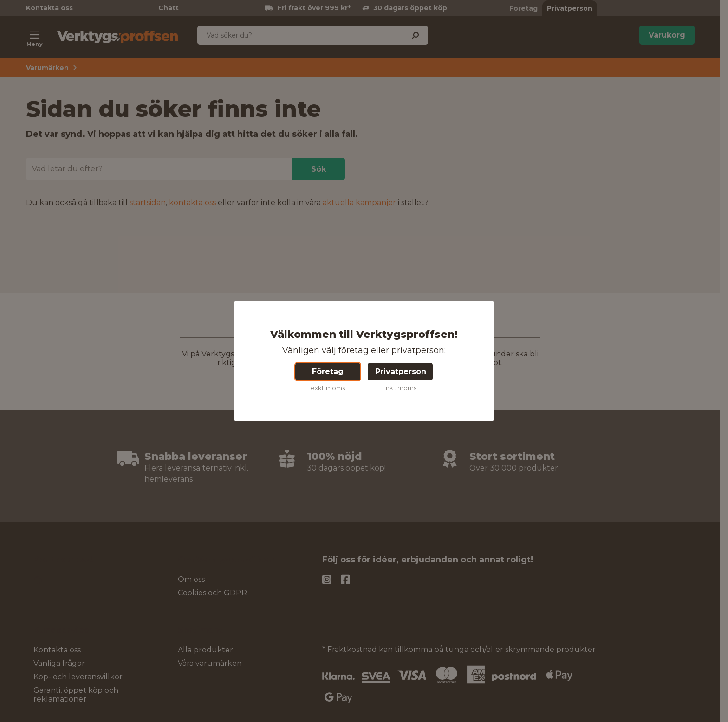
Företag (328, 371)
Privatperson (401, 371)
